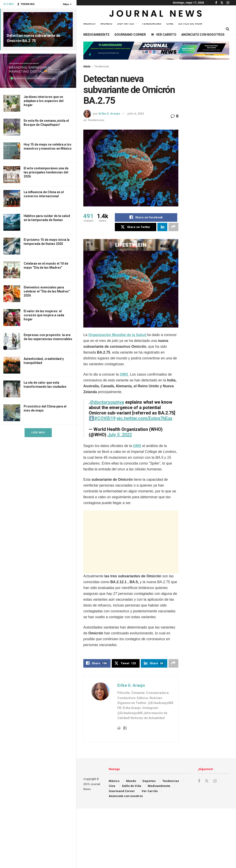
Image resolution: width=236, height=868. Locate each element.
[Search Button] (228, 29)
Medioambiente (96, 35)
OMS (137, 446)
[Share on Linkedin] (162, 227)
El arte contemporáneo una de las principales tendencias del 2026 (46, 172)
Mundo (106, 23)
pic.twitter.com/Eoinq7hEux (144, 418)
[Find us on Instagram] (215, 782)
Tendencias (151, 23)
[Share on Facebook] (146, 217)
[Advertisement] (136, 542)
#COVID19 (105, 418)
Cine (170, 23)
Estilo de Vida (190, 23)
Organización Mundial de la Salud (118, 335)
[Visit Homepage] (156, 14)
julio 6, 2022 (136, 114)
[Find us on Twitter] (207, 782)
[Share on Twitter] (136, 227)
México (89, 23)
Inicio (87, 66)
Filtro (66, 4)
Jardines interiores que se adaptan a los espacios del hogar (44, 101)
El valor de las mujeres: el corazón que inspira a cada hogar (44, 315)
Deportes (126, 23)
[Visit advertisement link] (38, 71)
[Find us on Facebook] (199, 782)
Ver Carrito (164, 35)
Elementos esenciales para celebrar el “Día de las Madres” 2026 (47, 291)
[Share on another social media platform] (173, 227)
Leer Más (38, 433)
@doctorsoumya (107, 402)
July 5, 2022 (120, 435)
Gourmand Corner (130, 35)
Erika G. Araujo (109, 114)
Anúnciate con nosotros (203, 35)
